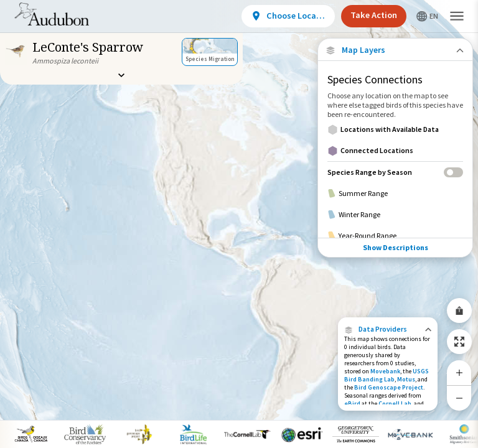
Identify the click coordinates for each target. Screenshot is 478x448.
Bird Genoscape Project (389, 387)
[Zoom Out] (459, 398)
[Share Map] (459, 310)
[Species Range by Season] (395, 172)
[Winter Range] (395, 215)
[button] (388, 329)
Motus (406, 379)
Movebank (385, 371)
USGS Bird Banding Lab (387, 375)
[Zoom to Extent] (459, 342)
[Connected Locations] (395, 151)
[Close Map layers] (395, 50)
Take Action (374, 15)
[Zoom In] (459, 373)
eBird (352, 404)
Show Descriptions (396, 247)
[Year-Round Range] (395, 236)
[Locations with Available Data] (395, 129)
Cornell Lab (395, 404)
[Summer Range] (395, 194)
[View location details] (288, 16)
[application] (239, 224)
